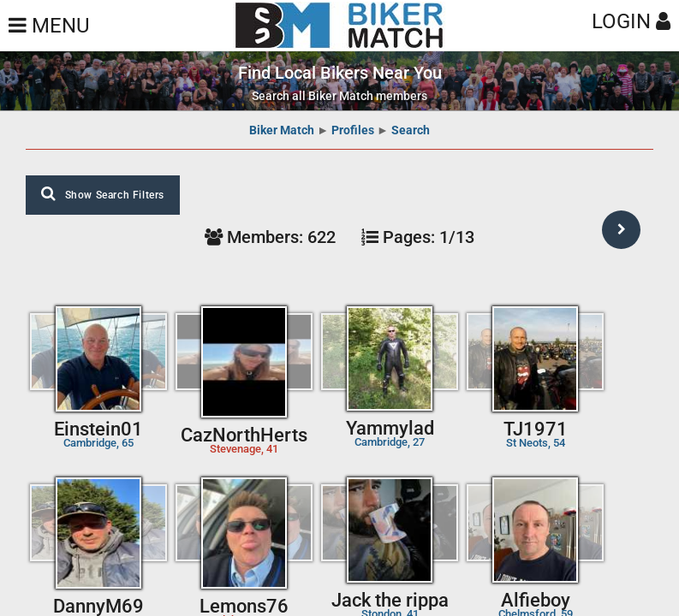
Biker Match (282, 130)
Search (411, 130)
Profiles (353, 130)
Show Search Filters (103, 193)
